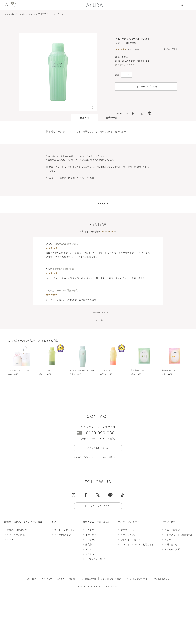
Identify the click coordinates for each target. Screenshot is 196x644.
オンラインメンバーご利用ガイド (137, 565)
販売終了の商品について (98, 408)
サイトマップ (40, 599)
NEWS (10, 560)
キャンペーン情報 (16, 555)
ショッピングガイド (83, 476)
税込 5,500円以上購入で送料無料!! (163, 638)
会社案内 (55, 599)
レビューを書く (169, 49)
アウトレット (92, 575)
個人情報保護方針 (87, 599)
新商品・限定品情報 (17, 550)
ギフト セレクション (65, 550)
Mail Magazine (102, 526)
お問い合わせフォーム (98, 467)
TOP (7, 14)
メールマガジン (128, 555)
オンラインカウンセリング (96, 579)
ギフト (89, 570)
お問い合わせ (171, 565)
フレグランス (92, 560)
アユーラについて (173, 550)
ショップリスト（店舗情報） (179, 555)
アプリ (168, 560)
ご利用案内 (23, 599)
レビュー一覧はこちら (97, 319)
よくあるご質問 (110, 476)
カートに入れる (146, 87)
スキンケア (91, 550)
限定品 (89, 565)
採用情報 (69, 599)
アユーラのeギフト (64, 555)
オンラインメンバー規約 (112, 599)
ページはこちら (98, 179)
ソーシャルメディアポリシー (143, 599)
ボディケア (17, 14)
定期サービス (127, 550)
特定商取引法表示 (170, 599)
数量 (117, 75)
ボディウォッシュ (32, 14)
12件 (136, 49)
